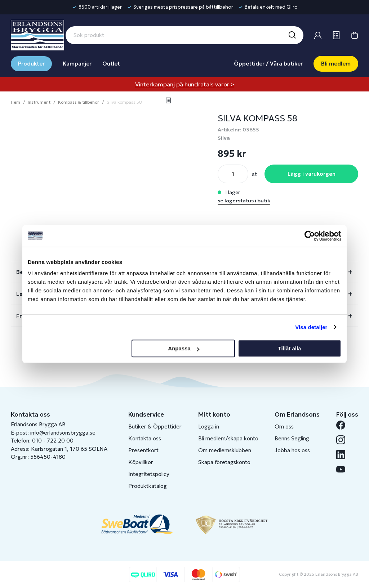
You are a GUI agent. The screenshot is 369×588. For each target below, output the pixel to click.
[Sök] (292, 35)
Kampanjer (77, 64)
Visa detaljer (311, 327)
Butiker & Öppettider (155, 427)
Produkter (31, 64)
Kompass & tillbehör (79, 102)
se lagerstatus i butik (244, 201)
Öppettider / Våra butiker (268, 64)
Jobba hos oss (292, 450)
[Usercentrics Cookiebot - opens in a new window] (310, 236)
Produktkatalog (148, 486)
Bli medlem (336, 64)
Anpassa (184, 348)
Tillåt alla (289, 348)
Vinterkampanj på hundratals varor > (185, 84)
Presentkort (143, 450)
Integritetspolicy (149, 474)
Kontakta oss (145, 438)
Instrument (39, 102)
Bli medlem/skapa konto (228, 438)
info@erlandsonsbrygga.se (63, 433)
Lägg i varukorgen (312, 174)
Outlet (111, 64)
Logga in (209, 427)
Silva (224, 138)
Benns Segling (292, 438)
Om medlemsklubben (225, 450)
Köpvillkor (141, 462)
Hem (15, 102)
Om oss (284, 427)
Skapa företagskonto (224, 462)
